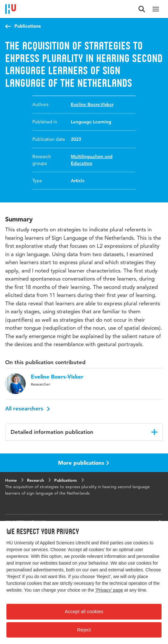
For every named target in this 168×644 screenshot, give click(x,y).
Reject (84, 630)
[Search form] (142, 9)
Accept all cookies (84, 611)
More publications (84, 463)
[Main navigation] (156, 9)
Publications (28, 26)
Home (11, 480)
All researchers (28, 408)
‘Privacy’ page (109, 590)
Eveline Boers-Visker (92, 104)
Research (35, 480)
